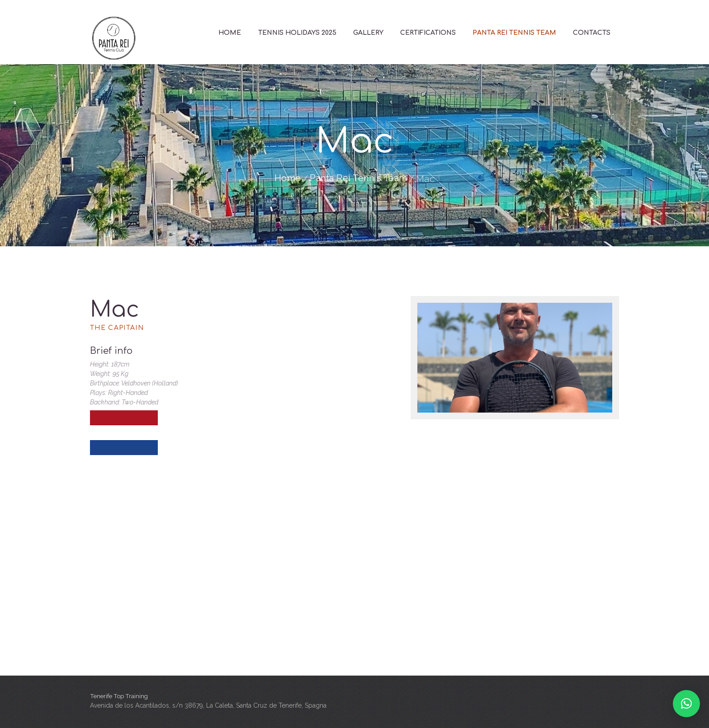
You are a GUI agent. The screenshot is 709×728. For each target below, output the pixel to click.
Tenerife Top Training (121, 696)
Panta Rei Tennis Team (359, 179)
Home (284, 179)
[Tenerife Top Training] (354, 585)
